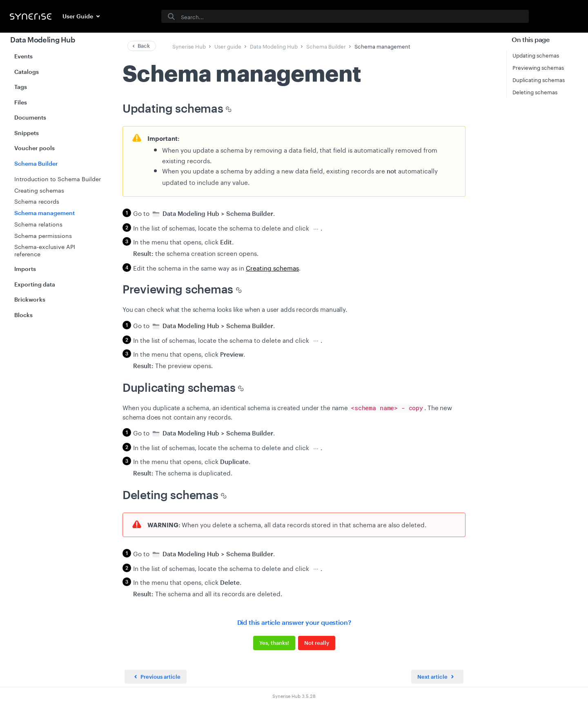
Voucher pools (35, 148)
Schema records (37, 201)
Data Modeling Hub (43, 40)
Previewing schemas (538, 67)
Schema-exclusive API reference (45, 250)
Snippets (27, 133)
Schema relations (38, 224)
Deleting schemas (535, 91)
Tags (21, 87)
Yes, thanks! (274, 643)
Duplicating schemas (539, 79)
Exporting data (35, 284)
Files (21, 102)
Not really (317, 643)
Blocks (23, 315)
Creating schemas (39, 190)
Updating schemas (536, 55)
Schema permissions (43, 235)
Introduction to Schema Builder (58, 178)
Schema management (45, 213)
